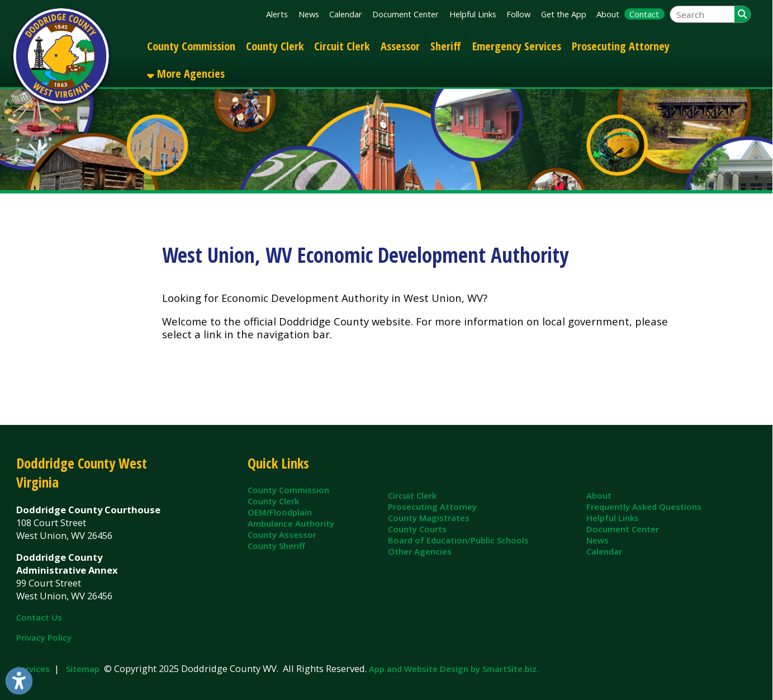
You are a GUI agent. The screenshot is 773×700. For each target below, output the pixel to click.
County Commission (191, 46)
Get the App (564, 14)
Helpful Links (473, 14)
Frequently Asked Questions (644, 507)
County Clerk (275, 46)
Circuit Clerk (342, 46)
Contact (644, 14)
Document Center (406, 14)
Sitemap (83, 669)
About (608, 14)
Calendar (346, 14)
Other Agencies (420, 551)
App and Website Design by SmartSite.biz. (454, 669)
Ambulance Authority (291, 523)
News (309, 14)
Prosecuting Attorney (621, 46)
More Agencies (186, 73)
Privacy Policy (44, 637)
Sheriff (446, 46)
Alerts (277, 14)
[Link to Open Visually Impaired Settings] (19, 681)
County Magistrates (429, 518)
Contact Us (39, 617)
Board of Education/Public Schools (458, 540)
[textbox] (702, 14)
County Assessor (282, 535)
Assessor (400, 46)
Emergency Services (517, 46)
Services (33, 669)
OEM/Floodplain (280, 512)
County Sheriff (276, 546)
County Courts (417, 529)
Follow (518, 14)
